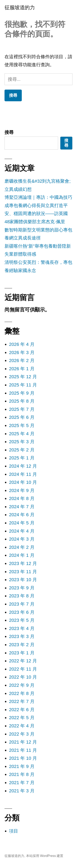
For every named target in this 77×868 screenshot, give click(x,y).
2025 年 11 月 (23, 385)
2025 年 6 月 (22, 417)
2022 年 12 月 (23, 661)
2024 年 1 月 (22, 555)
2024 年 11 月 (23, 474)
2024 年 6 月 (22, 515)
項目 (14, 831)
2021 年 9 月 (22, 766)
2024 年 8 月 (22, 498)
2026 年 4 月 (22, 344)
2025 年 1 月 (22, 458)
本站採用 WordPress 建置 (45, 856)
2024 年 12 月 (23, 466)
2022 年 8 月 (22, 693)
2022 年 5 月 (22, 718)
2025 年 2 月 (22, 450)
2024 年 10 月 (23, 482)
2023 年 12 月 (23, 563)
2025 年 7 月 (22, 409)
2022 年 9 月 (22, 685)
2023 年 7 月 (22, 604)
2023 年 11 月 (23, 572)
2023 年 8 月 (22, 596)
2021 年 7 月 (22, 783)
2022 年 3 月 (22, 734)
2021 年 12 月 (23, 742)
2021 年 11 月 (23, 750)
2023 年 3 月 (22, 636)
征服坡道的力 (20, 7)
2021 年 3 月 (22, 791)
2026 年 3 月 (22, 353)
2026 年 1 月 (22, 369)
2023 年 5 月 (22, 620)
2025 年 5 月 (22, 425)
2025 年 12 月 (23, 377)
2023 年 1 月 (22, 653)
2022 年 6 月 (22, 710)
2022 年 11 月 (23, 669)
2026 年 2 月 (22, 361)
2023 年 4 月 (22, 628)
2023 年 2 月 (22, 645)
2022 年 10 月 (23, 677)
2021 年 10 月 (23, 758)
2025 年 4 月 (22, 434)
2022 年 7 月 (22, 701)
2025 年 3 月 (22, 442)
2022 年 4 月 (22, 726)
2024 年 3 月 (22, 539)
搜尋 (9, 132)
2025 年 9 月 (22, 393)
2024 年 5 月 (22, 523)
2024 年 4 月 (22, 531)
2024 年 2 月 (22, 547)
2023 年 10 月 (23, 580)
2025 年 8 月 (22, 401)
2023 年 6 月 (22, 612)
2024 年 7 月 (22, 507)
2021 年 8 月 (22, 774)
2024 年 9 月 (22, 490)
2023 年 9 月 (22, 588)
